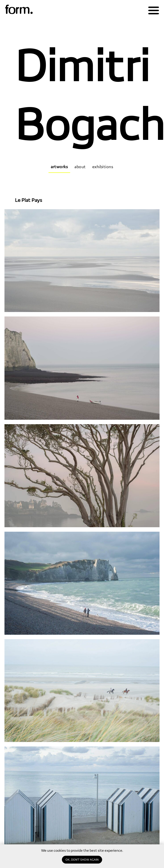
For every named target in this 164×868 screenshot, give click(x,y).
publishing (147, 850)
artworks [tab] (59, 167)
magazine (148, 834)
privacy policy (60, 862)
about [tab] (80, 167)
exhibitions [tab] (103, 167)
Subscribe (63, 853)
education (147, 858)
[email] (27, 853)
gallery (151, 842)
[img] (19, 10)
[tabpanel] (82, 360)
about (152, 826)
